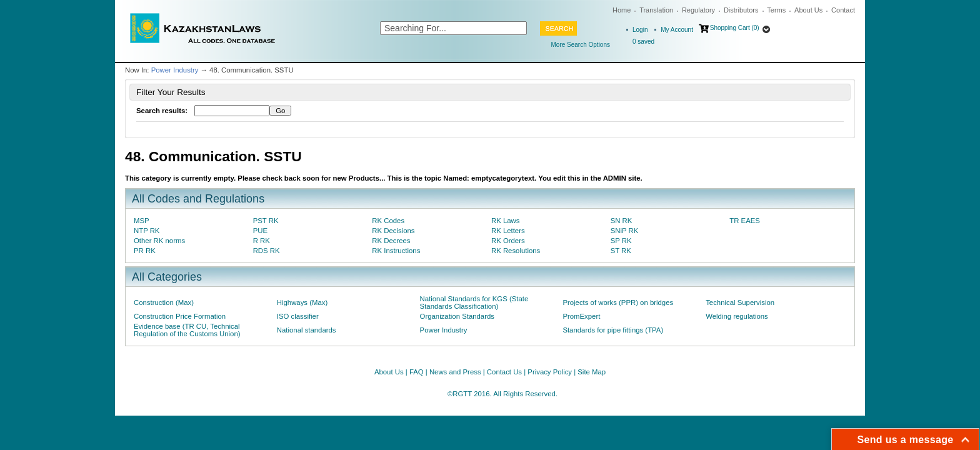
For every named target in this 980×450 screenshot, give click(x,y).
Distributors (741, 10)
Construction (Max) (164, 302)
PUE (260, 231)
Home (622, 10)
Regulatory (698, 10)
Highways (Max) (302, 302)
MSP (142, 221)
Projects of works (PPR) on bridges (618, 302)
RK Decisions (393, 231)
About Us (808, 10)
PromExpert (581, 316)
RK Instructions (396, 251)
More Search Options (581, 45)
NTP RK (147, 231)
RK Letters (508, 231)
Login (640, 30)
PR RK (145, 251)
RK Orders (508, 241)
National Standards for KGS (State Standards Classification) (474, 302)
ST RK (621, 251)
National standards (307, 330)
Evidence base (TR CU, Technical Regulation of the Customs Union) (187, 330)
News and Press (455, 372)
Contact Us (504, 372)
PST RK (266, 221)
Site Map (592, 372)
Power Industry (175, 70)
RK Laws (505, 221)
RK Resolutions (516, 251)
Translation (656, 10)
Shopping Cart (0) (735, 28)
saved (643, 42)
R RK (262, 241)
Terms (776, 10)
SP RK (621, 241)
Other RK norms (159, 241)
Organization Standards (457, 316)
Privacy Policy (550, 372)
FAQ (417, 372)
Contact (843, 10)
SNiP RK (625, 231)
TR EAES (745, 221)
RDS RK (267, 251)
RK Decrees (391, 241)
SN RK (622, 221)
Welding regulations (737, 316)
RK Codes (388, 221)
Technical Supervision (740, 302)
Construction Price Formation (180, 316)
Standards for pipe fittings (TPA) (613, 330)
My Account (677, 30)
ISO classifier (298, 316)
